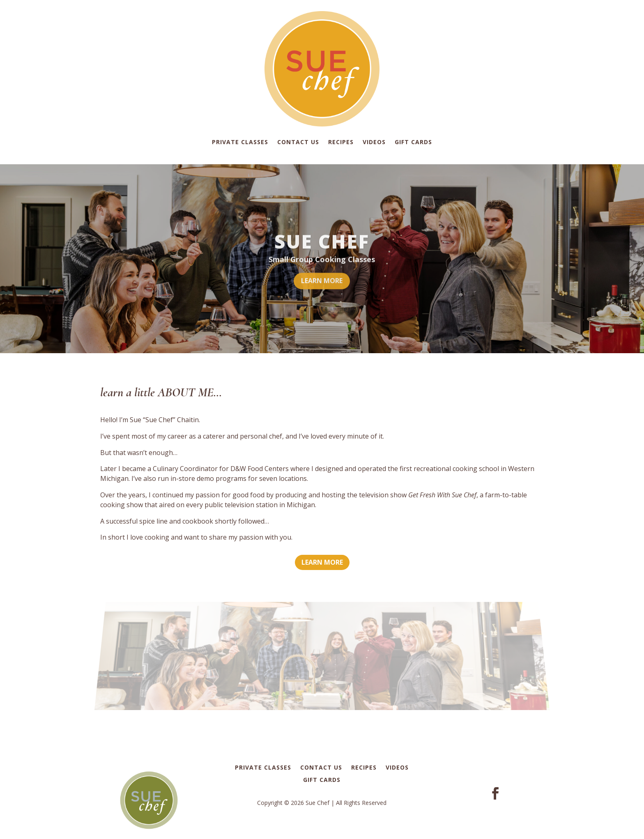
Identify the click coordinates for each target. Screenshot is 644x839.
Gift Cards (413, 142)
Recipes (341, 142)
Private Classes (240, 142)
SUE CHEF (322, 250)
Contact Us (298, 142)
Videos (374, 142)
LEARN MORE (322, 289)
